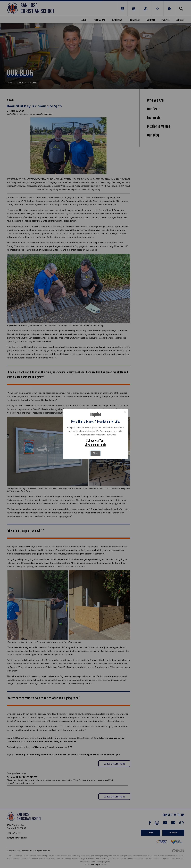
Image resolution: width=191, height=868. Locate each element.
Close (95, 453)
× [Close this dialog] (125, 412)
